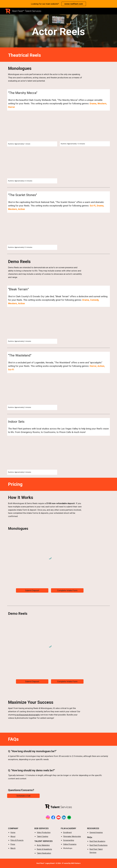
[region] (58, 4)
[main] (58, 32)
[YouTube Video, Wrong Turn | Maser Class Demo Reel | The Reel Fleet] (32, 392)
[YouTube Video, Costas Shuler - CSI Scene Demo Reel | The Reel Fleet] (32, 456)
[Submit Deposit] (32, 590)
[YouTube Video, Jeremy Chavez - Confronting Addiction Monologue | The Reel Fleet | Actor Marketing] (32, 165)
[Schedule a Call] (23, 796)
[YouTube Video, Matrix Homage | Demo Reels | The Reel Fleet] (85, 129)
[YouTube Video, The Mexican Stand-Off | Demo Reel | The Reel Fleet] (32, 326)
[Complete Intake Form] (67, 590)
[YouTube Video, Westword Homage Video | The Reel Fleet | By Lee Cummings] (32, 232)
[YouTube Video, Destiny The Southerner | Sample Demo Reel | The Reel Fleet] (32, 129)
